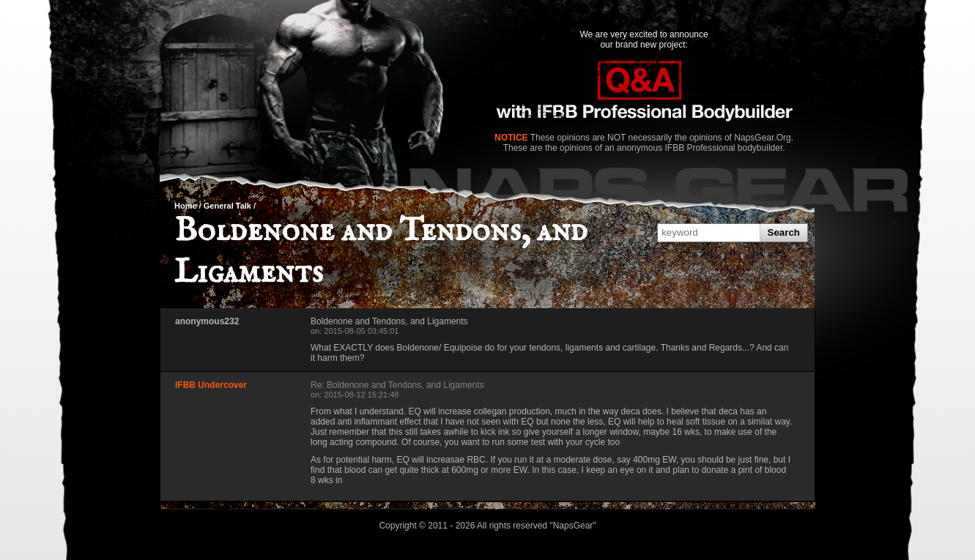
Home (186, 206)
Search (784, 232)
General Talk (227, 206)
